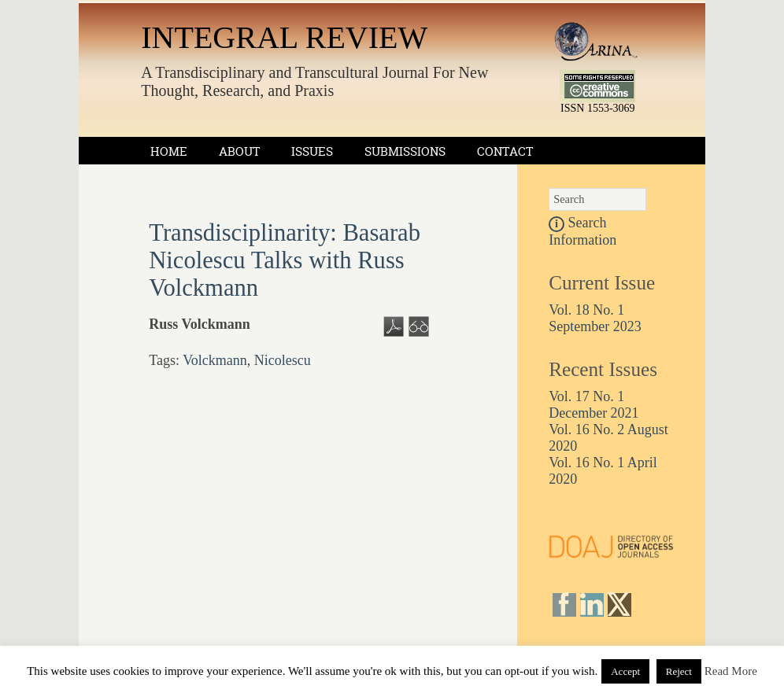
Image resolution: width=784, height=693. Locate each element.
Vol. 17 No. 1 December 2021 (594, 405)
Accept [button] (625, 671)
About (239, 151)
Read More (731, 671)
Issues (312, 151)
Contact (505, 151)
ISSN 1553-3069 (598, 108)
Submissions (405, 151)
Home (169, 151)
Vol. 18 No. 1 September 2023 (595, 318)
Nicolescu (283, 360)
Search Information (582, 231)
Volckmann (215, 360)
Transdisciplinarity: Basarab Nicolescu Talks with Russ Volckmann (285, 260)
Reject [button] (679, 671)
